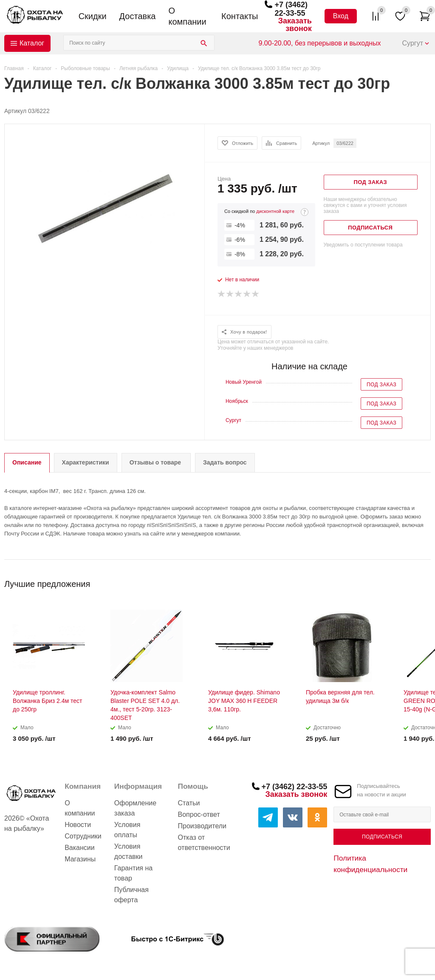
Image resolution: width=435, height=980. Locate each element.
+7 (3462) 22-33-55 (291, 9)
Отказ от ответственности (204, 843)
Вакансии (80, 848)
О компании (187, 16)
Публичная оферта (131, 895)
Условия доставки (129, 851)
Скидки (93, 16)
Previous (410, 581)
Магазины (80, 859)
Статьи (189, 803)
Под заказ (381, 385)
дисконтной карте (275, 211)
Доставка (138, 16)
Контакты (240, 16)
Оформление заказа (135, 808)
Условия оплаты (127, 830)
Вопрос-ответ (199, 814)
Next (425, 581)
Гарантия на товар (133, 873)
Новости (78, 825)
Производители (202, 826)
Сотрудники (83, 836)
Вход (341, 16)
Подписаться (382, 837)
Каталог (32, 43)
